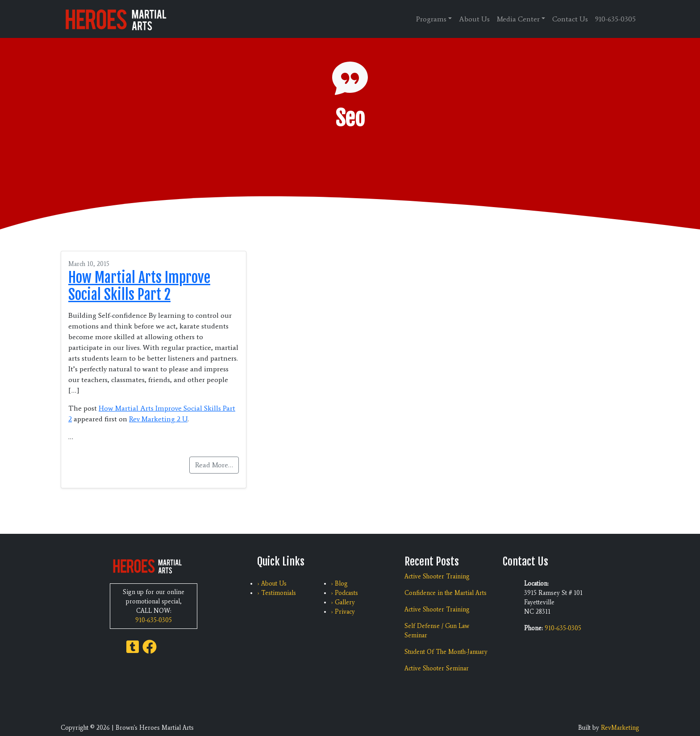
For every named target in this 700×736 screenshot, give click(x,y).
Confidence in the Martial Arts (446, 593)
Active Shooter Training (437, 576)
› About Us (272, 584)
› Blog (339, 584)
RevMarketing (620, 728)
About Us (474, 19)
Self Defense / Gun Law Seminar (437, 631)
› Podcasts (344, 593)
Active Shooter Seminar (437, 668)
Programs (431, 19)
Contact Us (570, 19)
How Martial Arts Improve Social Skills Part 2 (139, 286)
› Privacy (343, 612)
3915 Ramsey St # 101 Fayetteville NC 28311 (553, 602)
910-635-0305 (615, 19)
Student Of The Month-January (446, 652)
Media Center (518, 19)
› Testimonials (277, 593)
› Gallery (343, 602)
